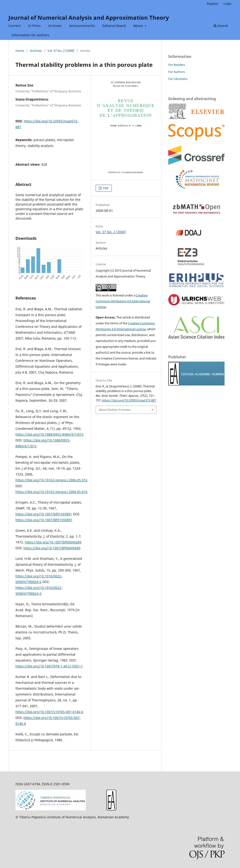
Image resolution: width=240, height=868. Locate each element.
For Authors (177, 72)
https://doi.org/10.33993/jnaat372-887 (129, 400)
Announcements (82, 26)
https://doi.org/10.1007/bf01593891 (44, 514)
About (139, 26)
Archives (55, 26)
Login (228, 4)
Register (212, 4)
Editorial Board (114, 26)
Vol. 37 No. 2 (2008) (61, 51)
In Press (34, 26)
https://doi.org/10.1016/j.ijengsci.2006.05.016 (51, 480)
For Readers (177, 65)
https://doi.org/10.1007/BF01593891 (44, 520)
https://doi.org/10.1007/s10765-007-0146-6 (49, 712)
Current (15, 26)
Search (221, 26)
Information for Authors (30, 35)
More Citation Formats (115, 410)
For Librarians (178, 79)
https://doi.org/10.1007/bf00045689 (53, 542)
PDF (105, 188)
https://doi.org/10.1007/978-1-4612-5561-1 (49, 666)
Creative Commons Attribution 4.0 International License (123, 301)
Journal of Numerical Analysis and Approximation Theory (89, 17)
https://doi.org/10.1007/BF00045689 (52, 548)
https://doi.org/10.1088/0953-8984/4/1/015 (49, 434)
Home (20, 51)
